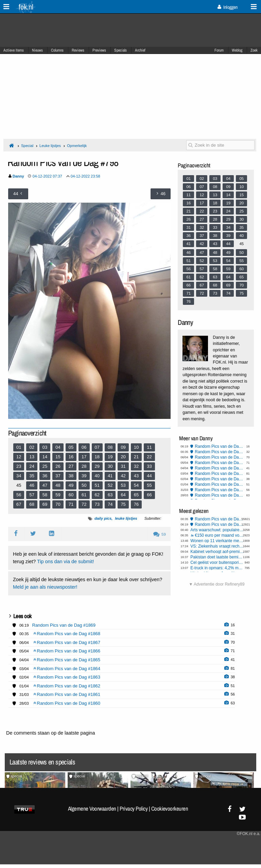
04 (58, 447)
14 (45, 457)
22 (149, 457)
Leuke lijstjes (50, 146)
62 (97, 495)
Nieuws (37, 50)
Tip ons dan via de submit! (65, 561)
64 (123, 495)
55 (149, 485)
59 (58, 495)
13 (32, 457)
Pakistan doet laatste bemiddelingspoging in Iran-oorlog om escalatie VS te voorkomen (217, 557)
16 (71, 457)
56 (19, 495)
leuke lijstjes (126, 518)
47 (45, 485)
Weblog (237, 50)
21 (136, 457)
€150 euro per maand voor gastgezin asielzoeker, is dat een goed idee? (219, 535)
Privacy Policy (134, 809)
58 (45, 495)
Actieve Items (14, 50)
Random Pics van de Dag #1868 (219, 452)
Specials (120, 50)
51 (97, 485)
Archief (140, 50)
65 (136, 495)
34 (19, 476)
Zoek (254, 50)
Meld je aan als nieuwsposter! (45, 587)
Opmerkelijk (77, 146)
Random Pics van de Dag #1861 (219, 490)
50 (84, 485)
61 (84, 495)
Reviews (78, 50)
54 (136, 485)
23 (19, 466)
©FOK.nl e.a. (248, 834)
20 (123, 457)
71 (71, 504)
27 (71, 466)
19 (110, 457)
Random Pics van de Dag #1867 (219, 457)
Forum (219, 50)
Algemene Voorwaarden (92, 809)
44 (149, 476)
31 (123, 466)
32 (136, 466)
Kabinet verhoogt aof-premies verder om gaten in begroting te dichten (217, 552)
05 (71, 447)
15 (58, 457)
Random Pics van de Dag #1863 (219, 479)
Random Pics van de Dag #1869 (219, 446)
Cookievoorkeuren (170, 809)
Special (27, 146)
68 (32, 504)
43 (136, 476)
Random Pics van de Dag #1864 (219, 474)
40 (97, 476)
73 (97, 504)
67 (19, 504)
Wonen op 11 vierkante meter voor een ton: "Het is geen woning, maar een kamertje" (217, 541)
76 (136, 504)
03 (45, 447)
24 (32, 466)
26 (58, 466)
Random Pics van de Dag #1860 (219, 495)
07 (97, 447)
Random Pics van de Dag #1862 (219, 484)
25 (45, 466)
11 (149, 447)
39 (84, 476)
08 (110, 447)
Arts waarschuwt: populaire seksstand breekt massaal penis (217, 530)
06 (84, 447)
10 (136, 447)
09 (123, 447)
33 (149, 466)
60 (71, 495)
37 (58, 476)
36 (45, 476)
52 (110, 485)
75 (123, 504)
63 (110, 495)
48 (58, 485)
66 (149, 495)
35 (32, 476)
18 (97, 457)
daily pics (103, 518)
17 (84, 457)
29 (97, 466)
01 (19, 447)
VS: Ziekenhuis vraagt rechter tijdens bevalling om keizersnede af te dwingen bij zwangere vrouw (217, 546)
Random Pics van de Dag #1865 (219, 468)
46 (32, 485)
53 (123, 485)
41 (110, 476)
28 (84, 466)
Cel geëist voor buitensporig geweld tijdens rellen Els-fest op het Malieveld (217, 562)
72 (84, 504)
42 (123, 476)
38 (71, 476)
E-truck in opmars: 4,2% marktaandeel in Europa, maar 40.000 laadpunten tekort (217, 568)
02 (32, 447)
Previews (99, 50)
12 (19, 457)
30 (110, 466)
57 (32, 495)
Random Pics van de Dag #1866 (219, 463)
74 (110, 504)
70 (58, 504)
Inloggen (228, 7)
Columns (57, 50)
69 (45, 504)
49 (71, 485)
